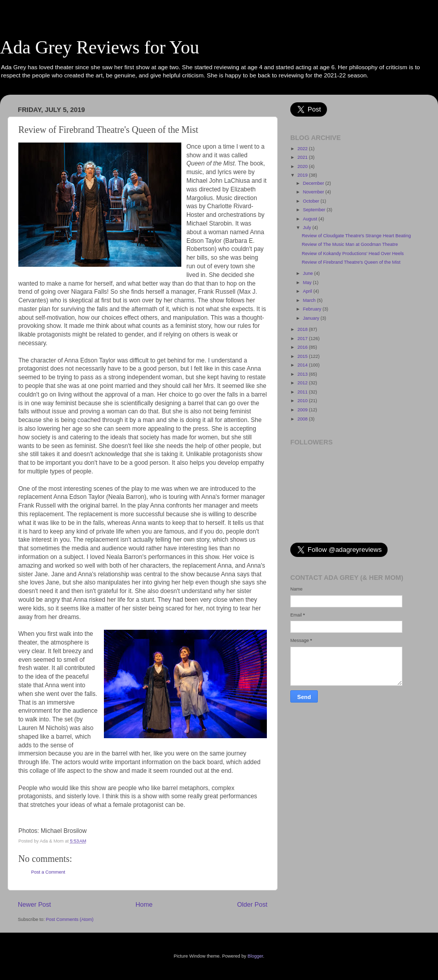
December (314, 183)
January (312, 318)
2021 (303, 157)
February (313, 309)
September (315, 210)
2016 (303, 347)
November (314, 192)
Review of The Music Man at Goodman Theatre (350, 244)
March (310, 300)
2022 (303, 149)
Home (144, 905)
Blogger (255, 956)
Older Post (253, 905)
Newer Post (34, 905)
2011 (303, 392)
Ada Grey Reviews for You (100, 47)
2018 (303, 329)
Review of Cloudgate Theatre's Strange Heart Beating (356, 236)
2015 (303, 356)
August (311, 219)
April (308, 291)
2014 (303, 365)
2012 (303, 383)
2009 (303, 410)
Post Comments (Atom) (70, 919)
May (308, 283)
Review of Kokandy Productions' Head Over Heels (352, 254)
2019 (303, 175)
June (309, 273)
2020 (303, 166)
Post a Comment (48, 872)
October (312, 201)
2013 (303, 374)
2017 (303, 339)
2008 (303, 419)
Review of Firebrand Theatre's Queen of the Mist (351, 262)
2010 (303, 401)
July (308, 228)
